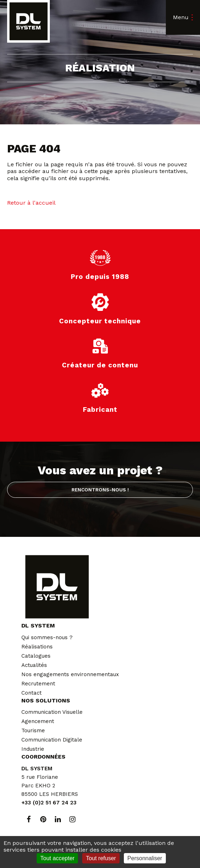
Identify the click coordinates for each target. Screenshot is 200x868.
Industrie (33, 749)
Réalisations (37, 647)
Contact (31, 693)
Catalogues (36, 656)
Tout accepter (57, 858)
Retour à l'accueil (31, 203)
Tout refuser (101, 858)
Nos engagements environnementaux (70, 674)
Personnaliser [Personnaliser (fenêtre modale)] (145, 858)
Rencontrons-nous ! (100, 490)
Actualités (34, 665)
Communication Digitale (52, 740)
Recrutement (38, 684)
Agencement (38, 721)
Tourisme (33, 730)
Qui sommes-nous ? (47, 637)
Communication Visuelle (52, 712)
